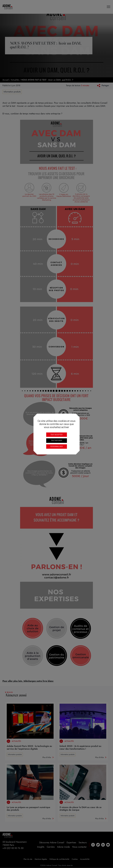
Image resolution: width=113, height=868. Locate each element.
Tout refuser (56, 440)
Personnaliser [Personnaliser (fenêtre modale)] (56, 446)
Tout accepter (57, 435)
